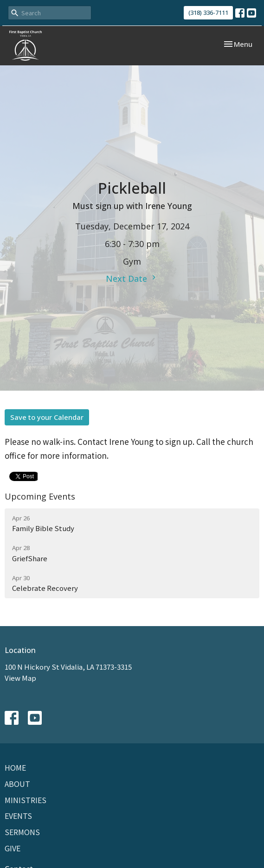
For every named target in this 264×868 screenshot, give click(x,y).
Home (15, 767)
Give (13, 848)
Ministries (26, 800)
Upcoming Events (40, 496)
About (17, 784)
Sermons (22, 832)
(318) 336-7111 (208, 13)
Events (18, 816)
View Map (20, 678)
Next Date (132, 279)
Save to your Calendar (47, 417)
